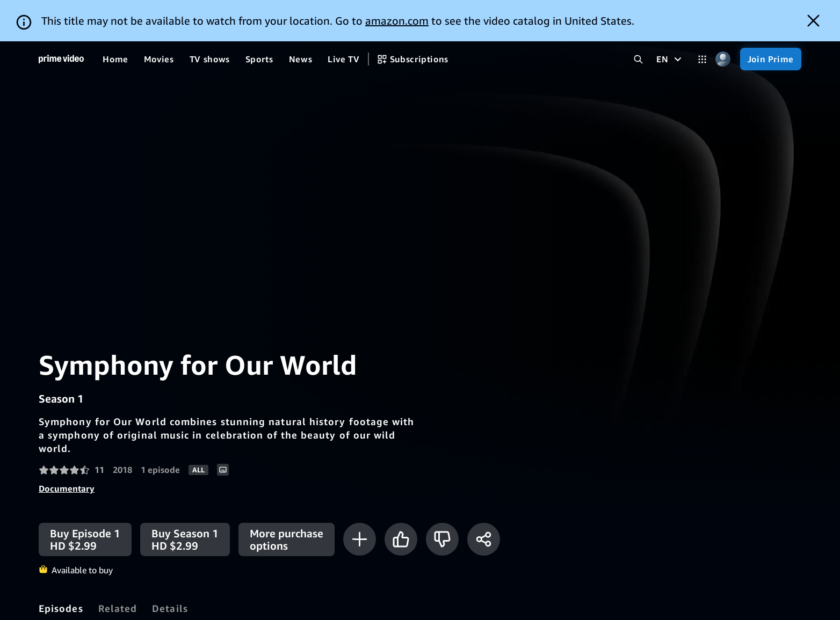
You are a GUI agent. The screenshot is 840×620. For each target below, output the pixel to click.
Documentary (67, 447)
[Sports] (259, 18)
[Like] (401, 498)
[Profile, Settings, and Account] (723, 18)
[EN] (670, 18)
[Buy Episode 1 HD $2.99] (85, 498)
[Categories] (702, 18)
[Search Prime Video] (638, 18)
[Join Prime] (771, 18)
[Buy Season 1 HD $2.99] (185, 498)
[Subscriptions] (413, 18)
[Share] (484, 498)
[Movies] (159, 18)
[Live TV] (343, 18)
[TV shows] (210, 18)
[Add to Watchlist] (360, 498)
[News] (301, 18)
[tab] (61, 567)
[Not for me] (442, 498)
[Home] (61, 18)
